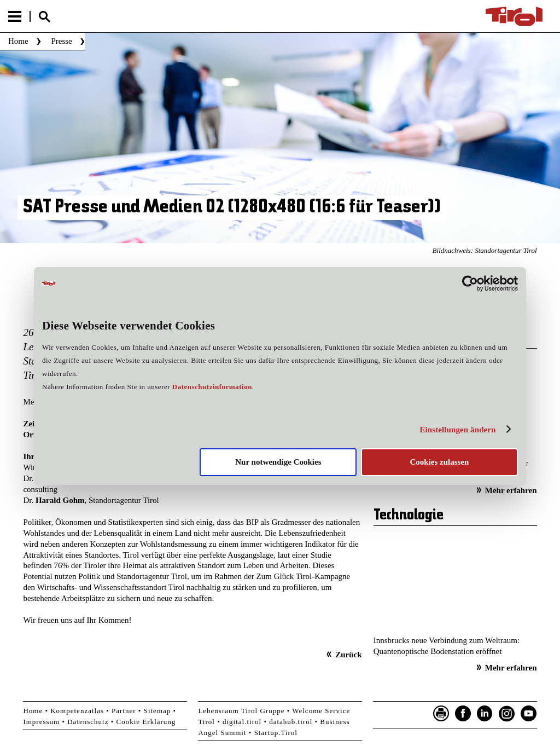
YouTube (529, 714)
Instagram (507, 714)
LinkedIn (485, 714)
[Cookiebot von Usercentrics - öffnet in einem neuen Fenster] (470, 284)
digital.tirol (242, 722)
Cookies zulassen (439, 462)
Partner (124, 711)
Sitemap (157, 711)
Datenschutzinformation (212, 387)
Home (18, 41)
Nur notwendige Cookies (278, 462)
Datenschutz (88, 722)
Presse (61, 41)
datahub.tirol (291, 722)
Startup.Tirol (276, 733)
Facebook (463, 714)
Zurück (348, 655)
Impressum (41, 722)
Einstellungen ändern (457, 430)
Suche (44, 17)
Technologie (409, 516)
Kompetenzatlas (77, 711)
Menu (15, 16)
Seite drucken (441, 714)
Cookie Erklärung (146, 722)
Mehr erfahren (511, 490)
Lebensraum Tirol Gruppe (241, 711)
